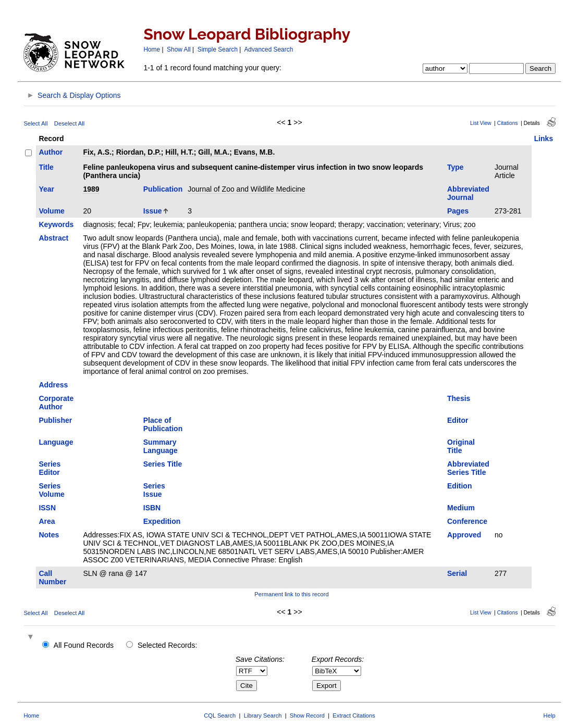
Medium (461, 508)
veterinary (423, 224)
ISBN (152, 508)
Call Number (52, 578)
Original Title (461, 446)
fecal (126, 224)
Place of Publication (163, 424)
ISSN (47, 508)
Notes (49, 535)
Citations (508, 123)
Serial (457, 573)
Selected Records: (167, 645)
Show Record (307, 716)
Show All (179, 49)
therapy (350, 224)
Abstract (53, 238)
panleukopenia (211, 224)
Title (46, 167)
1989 (91, 189)
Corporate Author (56, 403)
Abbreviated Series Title (468, 468)
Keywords (56, 224)
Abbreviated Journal (468, 193)
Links (544, 139)
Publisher (55, 420)
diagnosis (98, 224)
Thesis (459, 398)
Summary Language (161, 446)
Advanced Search (268, 49)
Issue (153, 211)
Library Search (263, 716)
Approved (464, 535)
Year (46, 189)
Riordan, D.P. (139, 152)
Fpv (144, 224)
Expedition (162, 521)
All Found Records (84, 645)
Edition (459, 486)
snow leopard (312, 224)
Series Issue (154, 490)
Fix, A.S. (97, 152)
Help (550, 716)
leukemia (168, 224)
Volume (52, 211)
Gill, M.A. (214, 152)
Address (53, 385)
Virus (452, 224)
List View (481, 123)
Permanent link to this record (291, 594)
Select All (35, 123)
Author (51, 152)
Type (455, 167)
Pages (458, 211)
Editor (458, 420)
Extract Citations (354, 716)
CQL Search (220, 716)
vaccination (385, 224)
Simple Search (218, 49)
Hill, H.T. (179, 152)
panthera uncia (262, 224)
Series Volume (52, 490)
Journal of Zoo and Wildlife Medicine (247, 189)
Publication (163, 189)
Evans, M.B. (255, 152)
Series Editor (50, 468)
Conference (467, 521)
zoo (470, 224)
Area (47, 521)
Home (152, 49)
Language (56, 442)
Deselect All (69, 123)
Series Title (163, 464)
